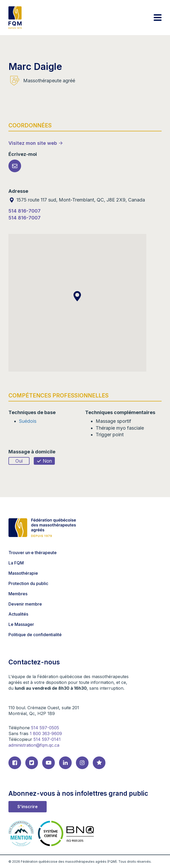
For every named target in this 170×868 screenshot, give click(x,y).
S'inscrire (28, 807)
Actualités (18, 614)
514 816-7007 (25, 211)
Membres (18, 594)
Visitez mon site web (33, 143)
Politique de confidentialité (35, 635)
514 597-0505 (45, 728)
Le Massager (21, 624)
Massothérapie (23, 573)
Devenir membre (25, 604)
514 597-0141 (47, 739)
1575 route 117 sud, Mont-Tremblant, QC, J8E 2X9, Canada (77, 200)
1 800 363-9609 (46, 733)
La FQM (16, 563)
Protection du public (28, 583)
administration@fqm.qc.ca (34, 745)
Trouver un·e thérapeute (33, 553)
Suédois (28, 421)
